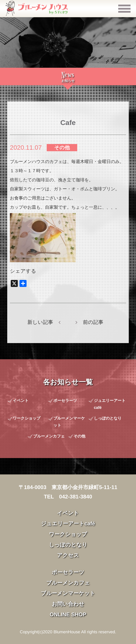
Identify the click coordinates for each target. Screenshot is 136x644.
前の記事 (93, 322)
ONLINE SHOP (68, 614)
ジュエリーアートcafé (110, 404)
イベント (21, 401)
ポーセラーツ (65, 401)
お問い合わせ (68, 604)
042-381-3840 (76, 497)
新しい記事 (40, 322)
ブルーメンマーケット (69, 422)
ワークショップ (27, 418)
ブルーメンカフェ (49, 436)
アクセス (68, 555)
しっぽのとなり (108, 418)
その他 (62, 148)
